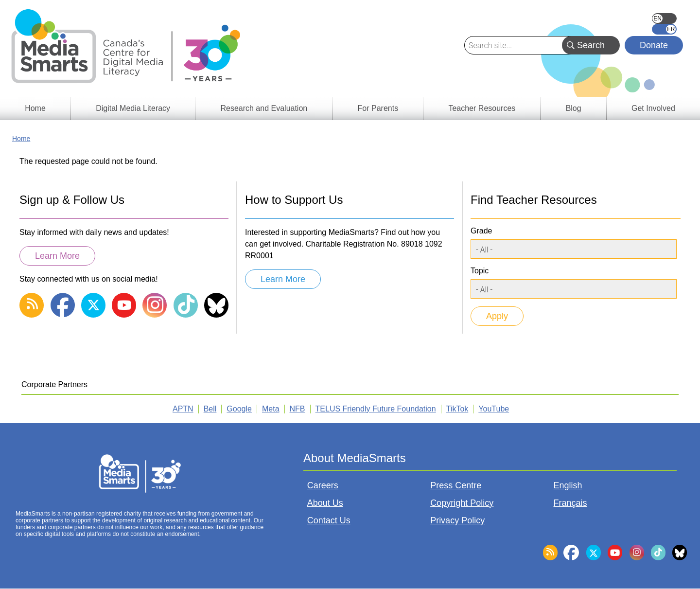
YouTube (494, 409)
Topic (480, 271)
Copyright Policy (462, 503)
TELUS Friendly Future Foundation (376, 409)
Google (239, 409)
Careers (323, 485)
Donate (654, 45)
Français (664, 29)
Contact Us (329, 520)
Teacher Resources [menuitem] (482, 108)
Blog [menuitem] (574, 108)
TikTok (457, 409)
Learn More (57, 256)
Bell (210, 409)
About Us (325, 503)
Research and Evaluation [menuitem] (264, 108)
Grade (481, 231)
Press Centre (456, 485)
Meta (271, 409)
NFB (297, 409)
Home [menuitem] (35, 108)
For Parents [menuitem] (378, 108)
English (664, 18)
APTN (183, 409)
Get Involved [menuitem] (653, 108)
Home (21, 139)
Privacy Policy (457, 520)
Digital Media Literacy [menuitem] (133, 108)
